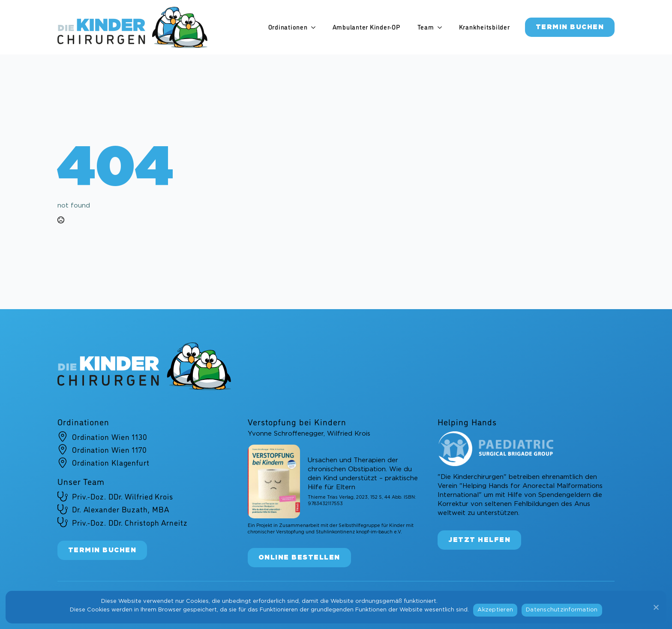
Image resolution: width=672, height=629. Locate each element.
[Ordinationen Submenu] (316, 27)
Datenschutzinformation (562, 610)
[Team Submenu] (442, 27)
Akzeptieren (495, 610)
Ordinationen (288, 27)
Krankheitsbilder (484, 27)
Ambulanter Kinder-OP (366, 27)
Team (426, 27)
